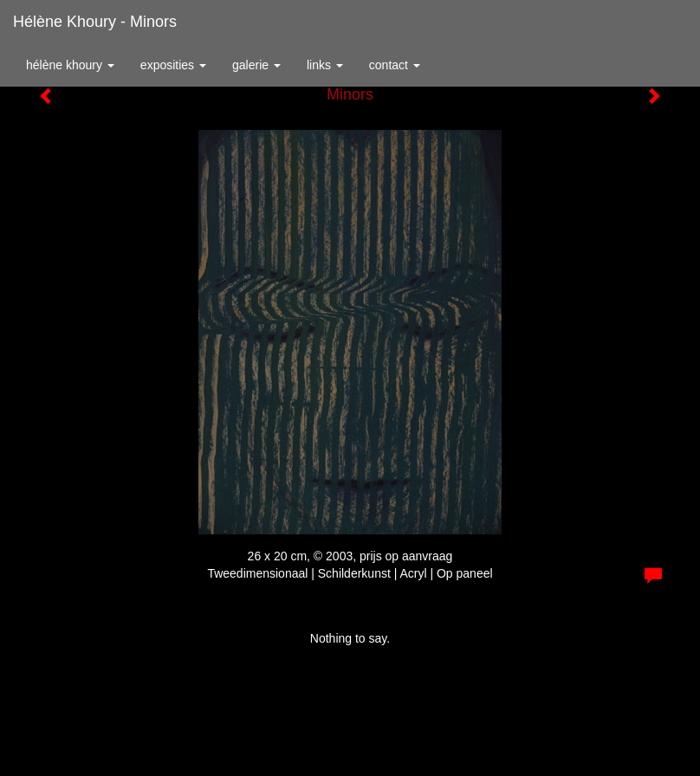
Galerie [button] (256, 65)
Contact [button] (395, 65)
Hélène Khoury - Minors (95, 22)
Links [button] (325, 65)
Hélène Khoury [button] (70, 65)
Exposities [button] (173, 65)
